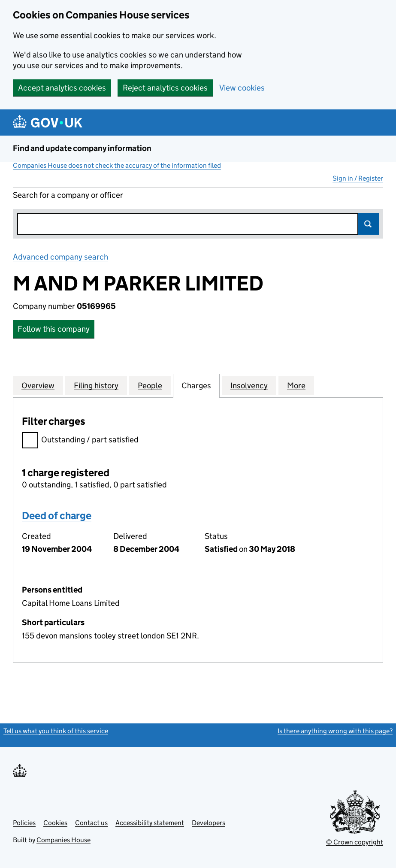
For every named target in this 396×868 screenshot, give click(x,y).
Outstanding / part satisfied (80, 441)
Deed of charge (57, 516)
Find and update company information (82, 148)
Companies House (63, 840)
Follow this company (54, 329)
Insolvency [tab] (249, 385)
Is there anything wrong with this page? (335, 731)
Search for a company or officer (68, 195)
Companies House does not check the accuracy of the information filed (117, 165)
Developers (209, 823)
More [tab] (296, 385)
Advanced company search (60, 257)
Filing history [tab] (96, 385)
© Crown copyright (355, 842)
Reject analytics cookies (165, 88)
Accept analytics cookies (62, 88)
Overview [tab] (38, 385)
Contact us (91, 823)
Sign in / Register (358, 178)
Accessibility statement (150, 823)
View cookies (242, 88)
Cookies (55, 823)
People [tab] (150, 385)
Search (369, 224)
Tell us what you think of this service (56, 731)
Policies (24, 823)
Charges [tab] (196, 385)
